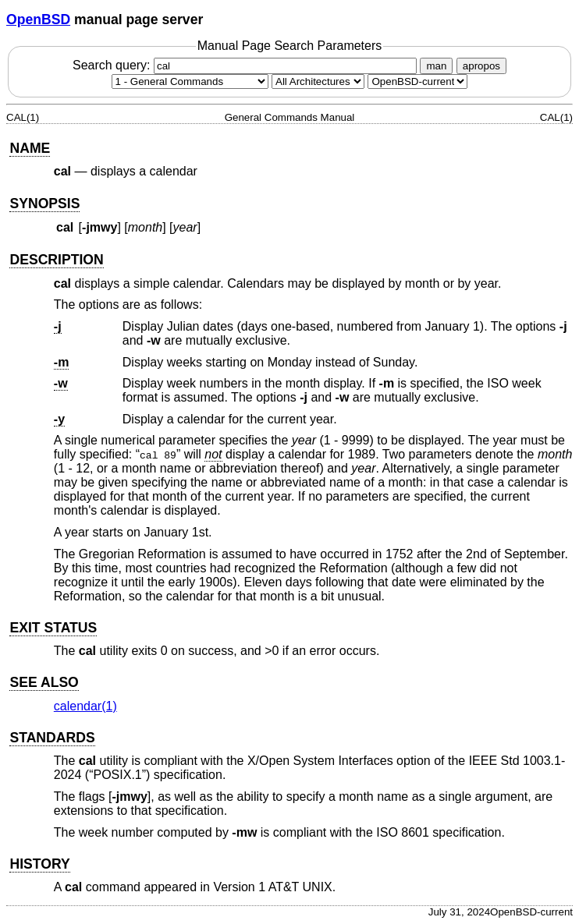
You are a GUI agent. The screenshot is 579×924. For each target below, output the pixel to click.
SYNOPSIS (44, 204)
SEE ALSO (44, 682)
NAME (30, 148)
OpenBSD (38, 19)
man (436, 66)
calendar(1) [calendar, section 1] (85, 706)
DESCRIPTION (56, 260)
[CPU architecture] (318, 81)
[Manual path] (417, 81)
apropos (481, 66)
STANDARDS (52, 738)
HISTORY (39, 864)
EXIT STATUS (53, 628)
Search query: (247, 65)
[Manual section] (190, 81)
